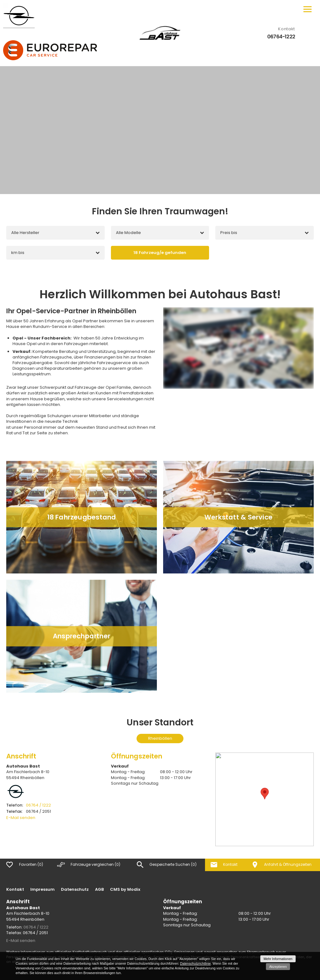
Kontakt (15, 890)
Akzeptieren (278, 967)
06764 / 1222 (29, 805)
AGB (99, 890)
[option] (160, 130)
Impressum (42, 890)
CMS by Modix (125, 890)
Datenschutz (75, 890)
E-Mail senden (21, 818)
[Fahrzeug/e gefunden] (160, 253)
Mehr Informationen (278, 959)
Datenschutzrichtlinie (195, 963)
